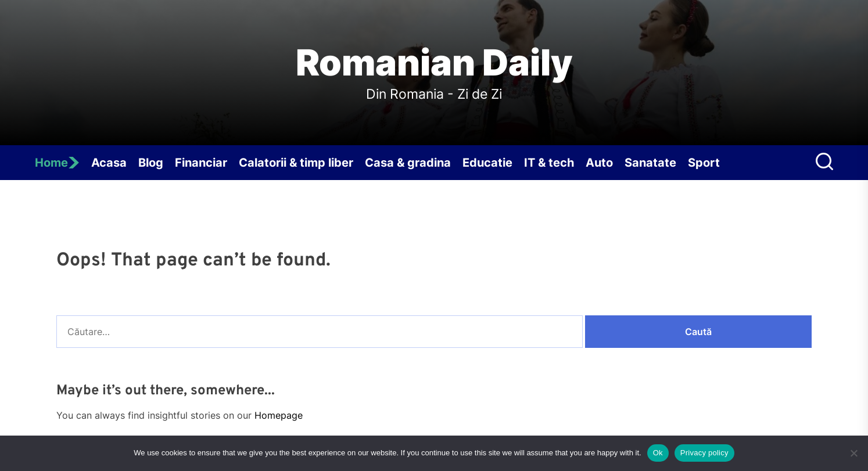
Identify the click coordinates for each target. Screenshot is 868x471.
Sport (704, 163)
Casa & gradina (408, 163)
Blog (151, 163)
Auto (599, 163)
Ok (658, 453)
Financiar (201, 163)
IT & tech (549, 163)
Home (57, 163)
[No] (853, 453)
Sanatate (650, 163)
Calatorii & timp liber (296, 163)
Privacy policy (704, 453)
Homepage (279, 415)
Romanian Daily (434, 63)
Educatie (487, 163)
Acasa (109, 163)
